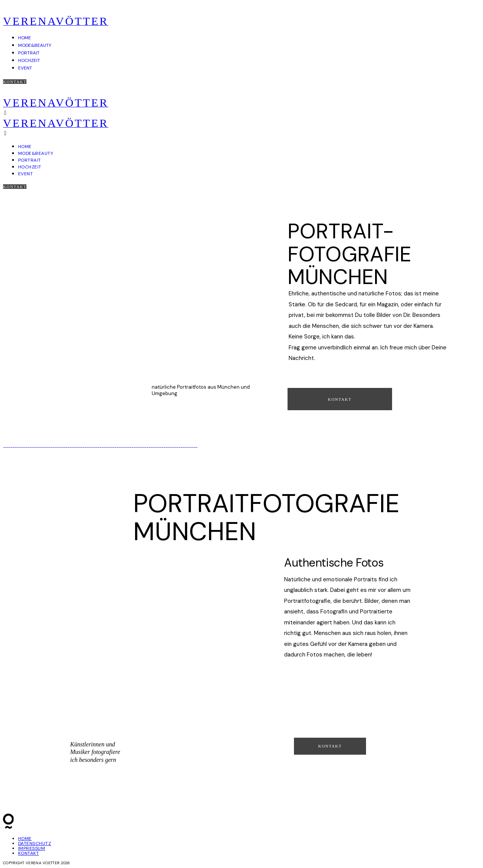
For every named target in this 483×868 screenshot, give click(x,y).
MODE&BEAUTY (35, 45)
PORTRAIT (29, 53)
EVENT (25, 68)
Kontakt (15, 82)
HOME (25, 38)
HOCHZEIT (29, 60)
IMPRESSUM (32, 848)
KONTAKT (28, 853)
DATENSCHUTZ (35, 843)
